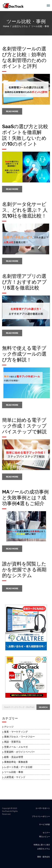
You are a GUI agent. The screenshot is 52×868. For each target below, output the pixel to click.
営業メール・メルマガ (16, 747)
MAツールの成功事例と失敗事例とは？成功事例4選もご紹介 (25, 498)
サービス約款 (45, 824)
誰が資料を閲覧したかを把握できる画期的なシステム (24, 570)
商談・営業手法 (12, 742)
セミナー (46, 833)
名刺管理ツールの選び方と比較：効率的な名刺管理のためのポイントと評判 (24, 57)
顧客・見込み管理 (14, 757)
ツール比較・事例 (14, 772)
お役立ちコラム (44, 849)
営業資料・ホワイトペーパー (19, 752)
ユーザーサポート (43, 808)
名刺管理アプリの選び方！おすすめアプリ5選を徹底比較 (24, 282)
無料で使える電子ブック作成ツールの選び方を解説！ (24, 354)
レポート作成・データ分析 (18, 767)
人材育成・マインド (15, 777)
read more (12, 111)
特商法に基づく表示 (42, 845)
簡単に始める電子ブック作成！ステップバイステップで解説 (24, 426)
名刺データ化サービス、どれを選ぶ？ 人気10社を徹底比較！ (25, 210)
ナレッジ (9, 727)
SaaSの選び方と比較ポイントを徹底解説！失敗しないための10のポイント (25, 135)
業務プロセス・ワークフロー (19, 737)
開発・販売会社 (44, 857)
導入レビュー (45, 837)
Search (43, 707)
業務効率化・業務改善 (16, 762)
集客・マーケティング (16, 732)
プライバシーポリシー (41, 816)
